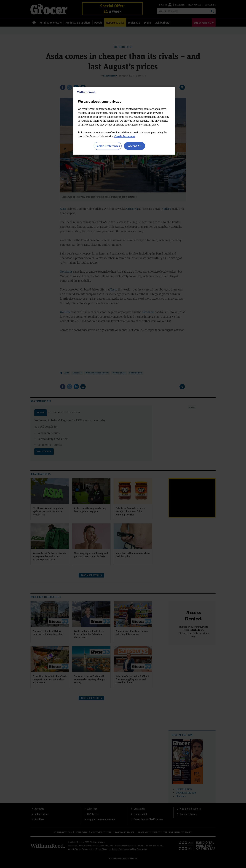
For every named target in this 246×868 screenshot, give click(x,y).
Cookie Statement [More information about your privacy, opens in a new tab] (125, 136)
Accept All (135, 146)
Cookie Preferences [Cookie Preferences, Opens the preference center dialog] (108, 146)
